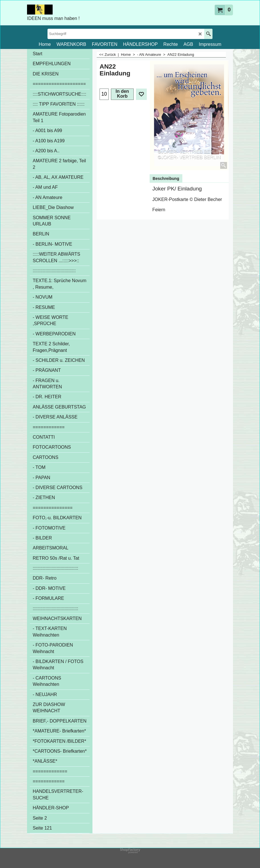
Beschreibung (166, 178)
